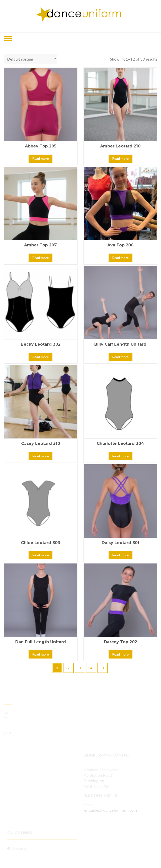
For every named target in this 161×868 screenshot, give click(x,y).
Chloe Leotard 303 (40, 543)
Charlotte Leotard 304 (120, 443)
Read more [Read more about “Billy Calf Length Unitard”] (121, 357)
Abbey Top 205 (41, 146)
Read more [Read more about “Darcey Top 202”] (121, 654)
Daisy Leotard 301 (121, 543)
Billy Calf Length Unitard (120, 344)
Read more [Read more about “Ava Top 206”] (121, 258)
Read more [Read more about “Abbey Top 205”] (40, 158)
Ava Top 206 (121, 245)
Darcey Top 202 (121, 642)
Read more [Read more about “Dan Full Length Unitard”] (40, 654)
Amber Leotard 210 (120, 146)
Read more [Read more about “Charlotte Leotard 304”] (121, 456)
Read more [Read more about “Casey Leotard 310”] (40, 456)
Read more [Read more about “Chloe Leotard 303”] (40, 555)
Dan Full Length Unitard (41, 642)
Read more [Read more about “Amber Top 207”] (40, 258)
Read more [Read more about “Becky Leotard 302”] (40, 357)
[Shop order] (30, 59)
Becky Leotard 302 (41, 344)
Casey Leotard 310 (41, 443)
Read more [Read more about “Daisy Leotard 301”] (121, 555)
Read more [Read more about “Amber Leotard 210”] (121, 158)
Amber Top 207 (40, 245)
